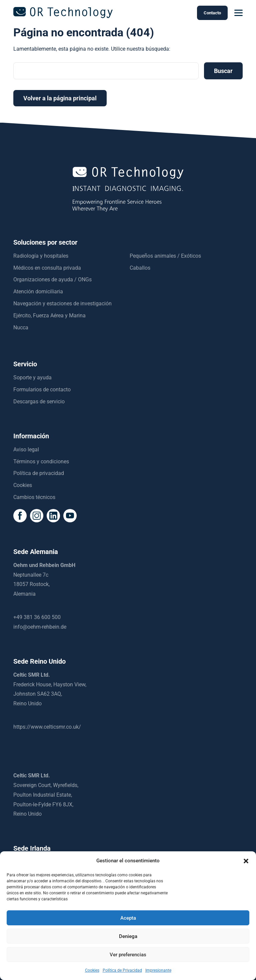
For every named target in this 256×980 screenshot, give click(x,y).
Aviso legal (26, 449)
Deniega (128, 936)
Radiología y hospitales (41, 256)
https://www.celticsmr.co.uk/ (47, 727)
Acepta (128, 918)
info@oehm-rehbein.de (40, 627)
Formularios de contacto (42, 389)
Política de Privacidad (122, 970)
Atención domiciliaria (38, 291)
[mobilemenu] (238, 13)
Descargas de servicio (39, 401)
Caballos (140, 268)
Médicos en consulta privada (47, 268)
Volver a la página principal (60, 98)
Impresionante (158, 970)
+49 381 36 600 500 (37, 617)
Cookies (92, 970)
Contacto (212, 13)
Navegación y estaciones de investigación (62, 303)
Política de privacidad (39, 473)
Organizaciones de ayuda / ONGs (52, 279)
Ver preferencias (128, 955)
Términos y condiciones (41, 461)
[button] (246, 861)
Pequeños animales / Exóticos (165, 256)
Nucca (21, 327)
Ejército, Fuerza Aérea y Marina (49, 315)
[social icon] (20, 516)
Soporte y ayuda (32, 377)
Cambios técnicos (34, 497)
